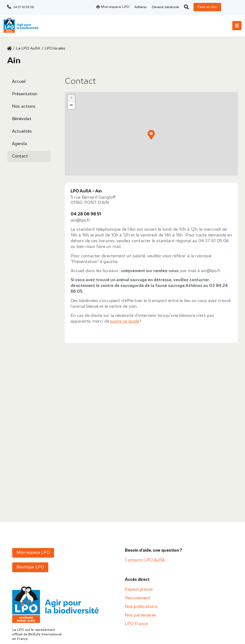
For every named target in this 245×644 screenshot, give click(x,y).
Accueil (19, 82)
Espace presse (139, 590)
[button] (237, 26)
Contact (20, 156)
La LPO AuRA (28, 49)
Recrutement (138, 598)
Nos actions (24, 107)
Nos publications (141, 607)
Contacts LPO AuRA (145, 560)
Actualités (22, 132)
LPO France (136, 624)
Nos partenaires (141, 615)
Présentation (25, 94)
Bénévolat (22, 119)
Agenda (19, 144)
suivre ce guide (125, 322)
